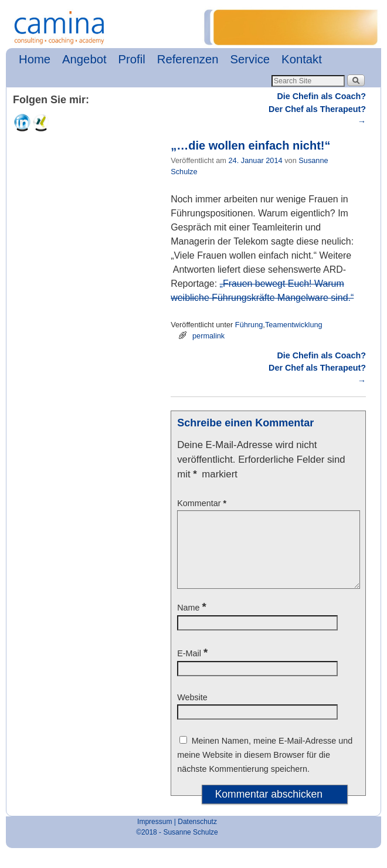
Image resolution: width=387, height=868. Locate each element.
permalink (208, 336)
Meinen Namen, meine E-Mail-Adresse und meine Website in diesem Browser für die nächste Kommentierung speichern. (265, 769)
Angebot (84, 59)
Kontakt (302, 59)
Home (35, 59)
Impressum (155, 836)
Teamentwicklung (294, 325)
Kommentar (203, 503)
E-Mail (193, 667)
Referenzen (188, 59)
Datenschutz (197, 836)
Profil (132, 59)
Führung (249, 325)
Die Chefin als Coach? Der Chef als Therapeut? (317, 109)
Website (192, 711)
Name (193, 622)
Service (250, 59)
